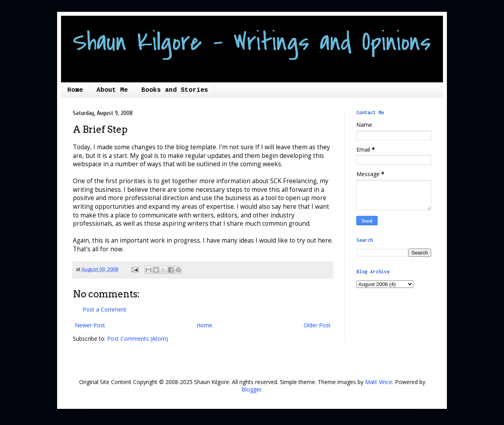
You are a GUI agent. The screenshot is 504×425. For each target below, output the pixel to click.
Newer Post (90, 325)
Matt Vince (379, 382)
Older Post (317, 325)
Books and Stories (175, 90)
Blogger (251, 389)
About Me (112, 90)
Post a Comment (105, 309)
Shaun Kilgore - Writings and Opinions (252, 42)
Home (75, 90)
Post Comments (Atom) (138, 339)
